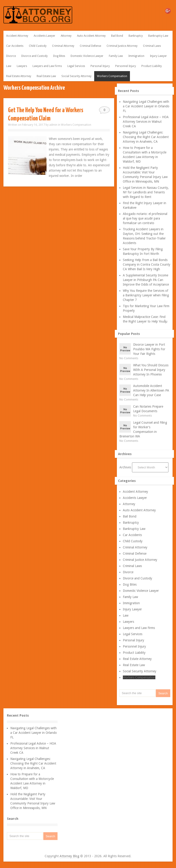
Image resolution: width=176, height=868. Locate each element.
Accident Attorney (17, 36)
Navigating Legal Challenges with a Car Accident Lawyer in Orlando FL (146, 106)
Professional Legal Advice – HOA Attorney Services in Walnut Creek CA (146, 122)
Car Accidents (15, 46)
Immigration (136, 56)
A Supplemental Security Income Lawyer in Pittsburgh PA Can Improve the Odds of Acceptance (146, 280)
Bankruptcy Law (158, 36)
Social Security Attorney (76, 76)
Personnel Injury (126, 66)
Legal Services (76, 66)
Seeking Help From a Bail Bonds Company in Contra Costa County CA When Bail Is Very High (147, 264)
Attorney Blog (69, 856)
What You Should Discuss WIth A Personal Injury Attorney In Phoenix (151, 370)
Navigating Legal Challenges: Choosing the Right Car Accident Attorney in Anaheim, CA (146, 137)
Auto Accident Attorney (91, 36)
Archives (125, 467)
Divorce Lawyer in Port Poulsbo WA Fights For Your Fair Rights (149, 349)
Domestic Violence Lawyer (87, 56)
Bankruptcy (136, 36)
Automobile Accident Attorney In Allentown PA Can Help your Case (151, 390)
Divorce (11, 56)
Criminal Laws (152, 46)
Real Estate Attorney (19, 76)
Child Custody (38, 46)
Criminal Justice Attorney (122, 46)
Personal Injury (100, 66)
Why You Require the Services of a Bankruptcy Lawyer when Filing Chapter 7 (146, 295)
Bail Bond (117, 36)
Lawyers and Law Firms (47, 66)
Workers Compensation (112, 76)
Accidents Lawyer (44, 36)
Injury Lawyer (158, 56)
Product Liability (152, 66)
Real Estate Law (46, 76)
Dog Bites (59, 56)
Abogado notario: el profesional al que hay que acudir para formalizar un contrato (145, 218)
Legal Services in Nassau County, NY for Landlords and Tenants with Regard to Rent (146, 192)
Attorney (66, 36)
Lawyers (22, 66)
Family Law (116, 56)
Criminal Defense (90, 46)
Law (9, 66)
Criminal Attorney (63, 46)
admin (53, 125)
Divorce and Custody (34, 56)
